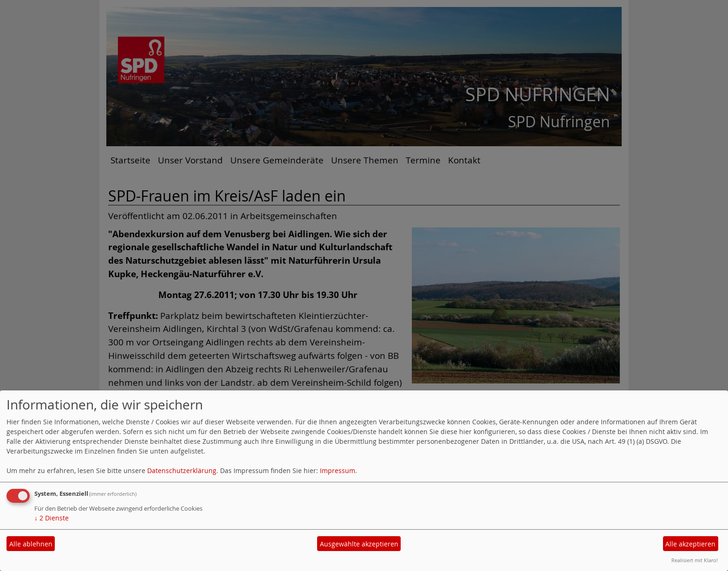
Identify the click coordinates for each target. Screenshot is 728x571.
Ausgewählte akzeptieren (359, 544)
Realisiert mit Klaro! (695, 560)
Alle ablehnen (31, 544)
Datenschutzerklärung (182, 470)
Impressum (338, 470)
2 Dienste (52, 518)
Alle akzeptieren (690, 544)
